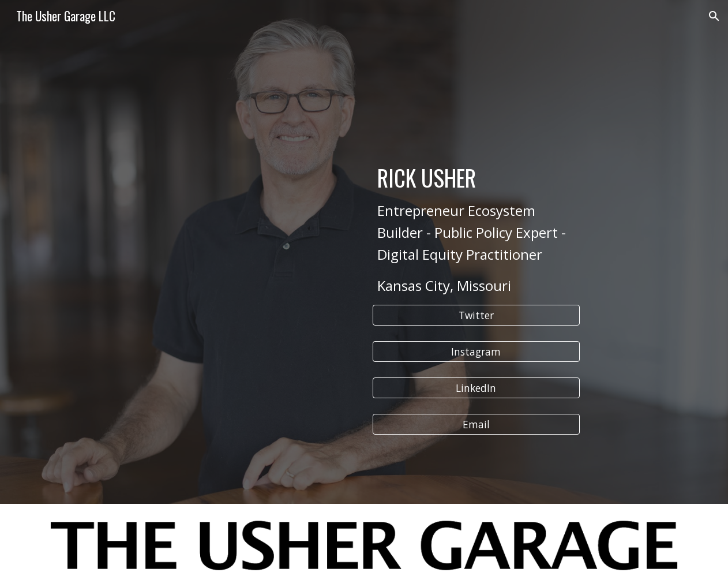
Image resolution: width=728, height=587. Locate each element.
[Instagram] (476, 352)
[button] (714, 16)
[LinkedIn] (476, 388)
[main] (476, 187)
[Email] (476, 425)
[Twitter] (476, 315)
